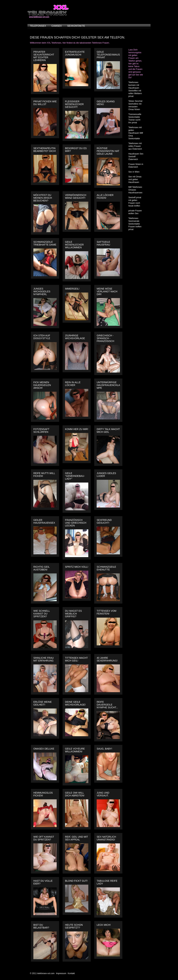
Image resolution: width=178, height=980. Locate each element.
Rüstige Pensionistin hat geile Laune (108, 151)
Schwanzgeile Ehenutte (106, 568)
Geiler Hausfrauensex (44, 521)
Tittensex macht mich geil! (76, 659)
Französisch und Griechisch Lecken (76, 523)
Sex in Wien (134, 172)
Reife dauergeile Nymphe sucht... (107, 705)
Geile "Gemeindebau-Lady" (75, 476)
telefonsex (38, 26)
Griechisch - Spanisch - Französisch (105, 338)
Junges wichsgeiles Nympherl (42, 291)
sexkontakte (76, 26)
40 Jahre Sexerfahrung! (107, 659)
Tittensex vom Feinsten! (106, 612)
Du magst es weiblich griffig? (73, 614)
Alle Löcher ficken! (105, 196)
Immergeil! (72, 289)
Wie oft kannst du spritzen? (44, 838)
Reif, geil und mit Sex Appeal (76, 838)
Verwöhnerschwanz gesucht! (76, 196)
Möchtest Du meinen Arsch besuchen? (43, 198)
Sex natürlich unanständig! (106, 838)
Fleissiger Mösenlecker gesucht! (74, 104)
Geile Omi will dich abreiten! (75, 794)
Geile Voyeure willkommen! (75, 750)
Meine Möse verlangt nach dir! (107, 291)
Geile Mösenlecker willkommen (74, 245)
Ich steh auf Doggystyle (42, 337)
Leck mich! (104, 925)
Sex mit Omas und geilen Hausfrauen (135, 179)
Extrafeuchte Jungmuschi (75, 53)
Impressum (61, 973)
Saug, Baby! (104, 749)
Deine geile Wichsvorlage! (75, 703)
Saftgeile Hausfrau (103, 243)
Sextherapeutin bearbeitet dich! (45, 150)
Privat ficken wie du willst (45, 103)
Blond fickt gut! (76, 881)
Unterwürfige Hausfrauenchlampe (108, 385)
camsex (57, 26)
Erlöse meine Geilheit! (43, 703)
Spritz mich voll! (77, 567)
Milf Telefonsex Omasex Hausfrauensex (135, 190)
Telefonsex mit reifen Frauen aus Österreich (135, 146)
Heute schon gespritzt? (74, 926)
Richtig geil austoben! (41, 568)
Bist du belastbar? (41, 926)
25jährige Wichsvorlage (75, 337)
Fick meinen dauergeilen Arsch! (42, 385)
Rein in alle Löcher (73, 384)
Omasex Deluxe (44, 749)
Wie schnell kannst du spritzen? (42, 614)
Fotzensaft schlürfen (41, 431)
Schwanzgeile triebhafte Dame (45, 243)
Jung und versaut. (103, 794)
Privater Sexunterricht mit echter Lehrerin (44, 56)
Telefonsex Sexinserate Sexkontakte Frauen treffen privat (135, 224)
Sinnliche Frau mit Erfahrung (44, 659)
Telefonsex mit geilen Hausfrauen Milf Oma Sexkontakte (136, 133)
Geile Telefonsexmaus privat (108, 55)
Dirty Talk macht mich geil (108, 431)
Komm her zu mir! (77, 429)
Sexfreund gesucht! (104, 521)
